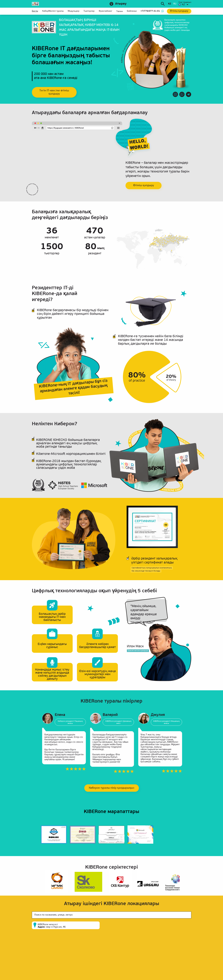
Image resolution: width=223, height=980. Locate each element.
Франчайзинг (105, 11)
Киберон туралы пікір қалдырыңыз (112, 788)
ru (175, 4)
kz (170, 4)
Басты (35, 11)
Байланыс (132, 11)
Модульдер (74, 11)
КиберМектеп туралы (53, 11)
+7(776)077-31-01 (150, 11)
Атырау (121, 4)
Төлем (120, 11)
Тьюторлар (89, 11)
